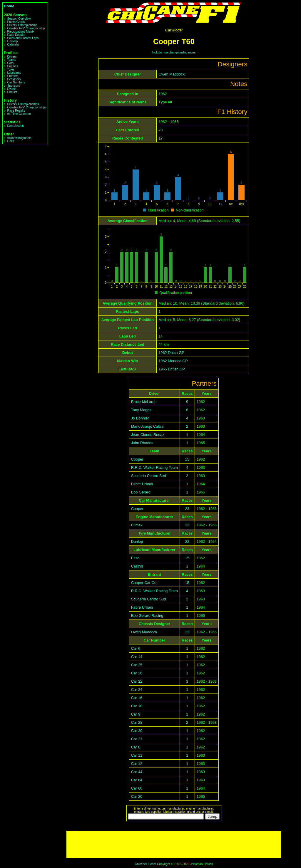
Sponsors (13, 86)
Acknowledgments (19, 138)
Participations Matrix (21, 32)
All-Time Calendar (19, 114)
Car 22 (137, 681)
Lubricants (14, 73)
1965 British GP (172, 369)
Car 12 (137, 764)
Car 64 (137, 780)
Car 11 (137, 755)
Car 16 (137, 698)
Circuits (12, 92)
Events (12, 89)
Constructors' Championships (27, 107)
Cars (10, 63)
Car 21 (137, 739)
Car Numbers (16, 82)
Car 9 (136, 714)
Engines (12, 66)
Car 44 (137, 772)
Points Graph (16, 22)
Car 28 (137, 722)
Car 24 (137, 690)
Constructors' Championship (26, 28)
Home (9, 6)
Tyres (11, 69)
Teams (11, 60)
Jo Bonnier (140, 418)
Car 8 (136, 747)
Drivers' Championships (23, 104)
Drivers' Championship (22, 25)
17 (160, 138)
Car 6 (136, 648)
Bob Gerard (141, 492)
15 (187, 459)
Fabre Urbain (142, 484)
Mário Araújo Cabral (148, 426)
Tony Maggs (141, 410)
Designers (14, 79)
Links (11, 141)
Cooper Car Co (144, 583)
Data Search (15, 126)
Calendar (13, 45)
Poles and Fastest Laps (23, 38)
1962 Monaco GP (173, 361)
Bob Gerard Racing (147, 616)
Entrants (13, 76)
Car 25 (137, 665)
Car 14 (137, 657)
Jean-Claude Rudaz (148, 435)
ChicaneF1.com (145, 864)
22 (187, 542)
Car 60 (137, 788)
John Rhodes (142, 443)
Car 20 (137, 796)
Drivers (12, 57)
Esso (135, 558)
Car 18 (137, 706)
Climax (137, 525)
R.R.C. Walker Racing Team (154, 467)
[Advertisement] (174, 844)
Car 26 (137, 673)
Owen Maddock (172, 74)
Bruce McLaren (144, 402)
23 (160, 130)
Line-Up (12, 41)
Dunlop (137, 542)
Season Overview (19, 19)
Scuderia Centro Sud (149, 476)
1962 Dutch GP (171, 353)
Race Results (16, 35)
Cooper (137, 459)
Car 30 (137, 731)
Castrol (137, 566)
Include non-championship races (174, 52)
